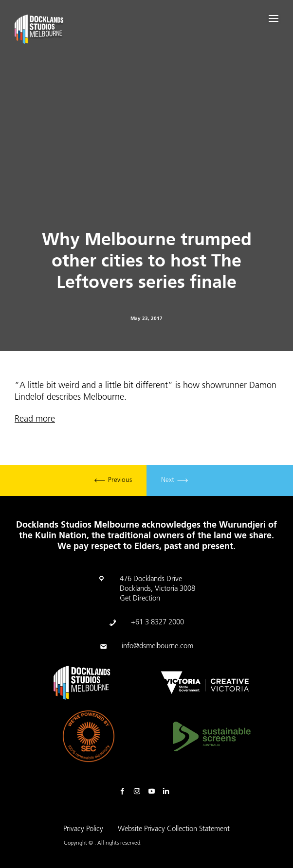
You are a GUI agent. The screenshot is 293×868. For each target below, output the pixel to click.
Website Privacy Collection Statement (174, 829)
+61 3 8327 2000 (157, 623)
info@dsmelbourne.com (157, 647)
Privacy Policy (83, 829)
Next (174, 480)
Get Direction (140, 599)
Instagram (139, 792)
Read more (35, 419)
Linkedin (168, 792)
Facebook (125, 792)
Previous (113, 480)
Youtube (154, 792)
